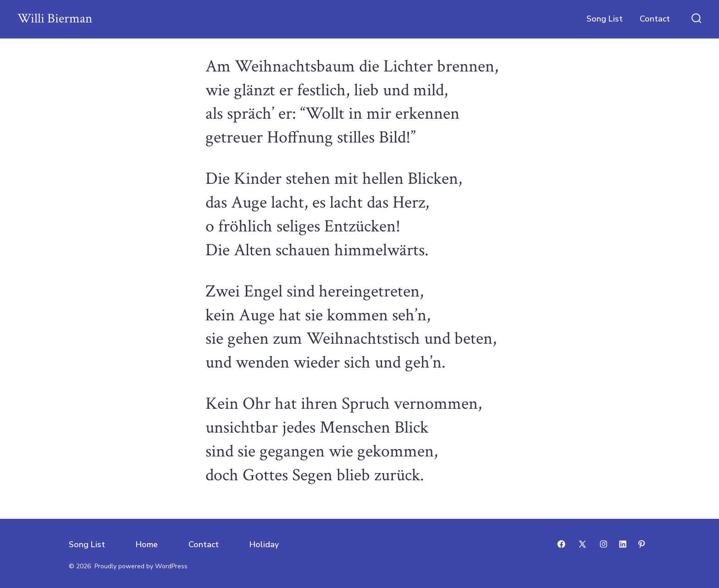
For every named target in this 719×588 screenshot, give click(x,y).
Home (147, 544)
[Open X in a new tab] (582, 544)
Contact (655, 19)
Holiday (264, 544)
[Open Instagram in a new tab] (603, 544)
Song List (605, 19)
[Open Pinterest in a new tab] (642, 544)
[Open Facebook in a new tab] (561, 544)
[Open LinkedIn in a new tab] (623, 544)
